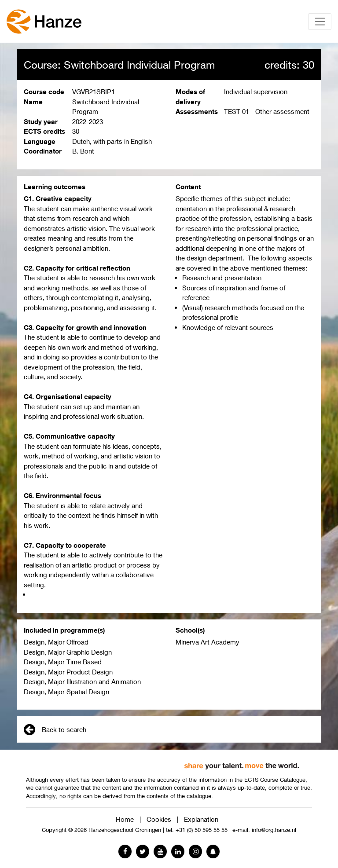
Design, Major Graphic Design (68, 652)
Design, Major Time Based (63, 662)
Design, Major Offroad (56, 642)
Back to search (55, 729)
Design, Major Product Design (68, 672)
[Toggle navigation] (320, 22)
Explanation (201, 819)
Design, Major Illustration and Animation (82, 681)
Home (125, 819)
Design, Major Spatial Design (66, 692)
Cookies (159, 819)
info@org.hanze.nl (274, 830)
